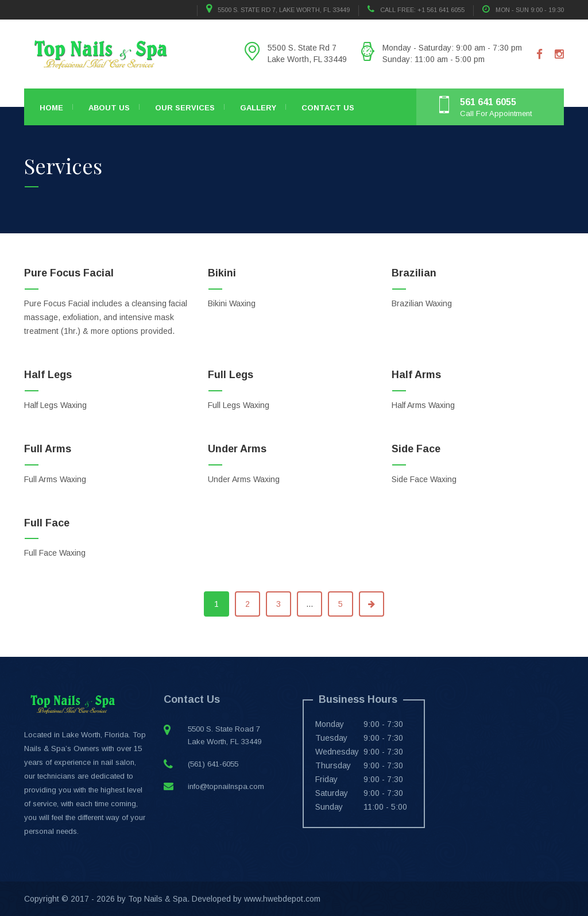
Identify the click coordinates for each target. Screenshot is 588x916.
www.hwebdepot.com (282, 899)
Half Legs (48, 375)
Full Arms (48, 449)
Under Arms (237, 449)
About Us (109, 108)
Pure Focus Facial (69, 273)
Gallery (258, 108)
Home (51, 108)
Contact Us (328, 108)
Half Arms (416, 375)
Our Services (185, 108)
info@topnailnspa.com (226, 786)
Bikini (222, 273)
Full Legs (231, 375)
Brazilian (414, 273)
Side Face (416, 449)
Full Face (47, 523)
